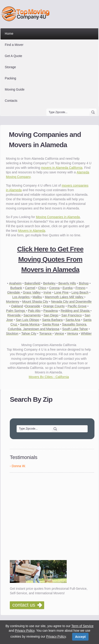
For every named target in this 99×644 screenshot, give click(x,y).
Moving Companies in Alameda (58, 217)
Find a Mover (14, 45)
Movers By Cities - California (49, 377)
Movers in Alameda (32, 231)
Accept (80, 637)
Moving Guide (15, 89)
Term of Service (82, 626)
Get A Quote (13, 56)
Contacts (11, 101)
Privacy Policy (25, 631)
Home (9, 34)
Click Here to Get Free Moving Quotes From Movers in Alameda (50, 259)
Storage (10, 67)
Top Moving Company (26, 14)
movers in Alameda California (62, 168)
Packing (10, 78)
